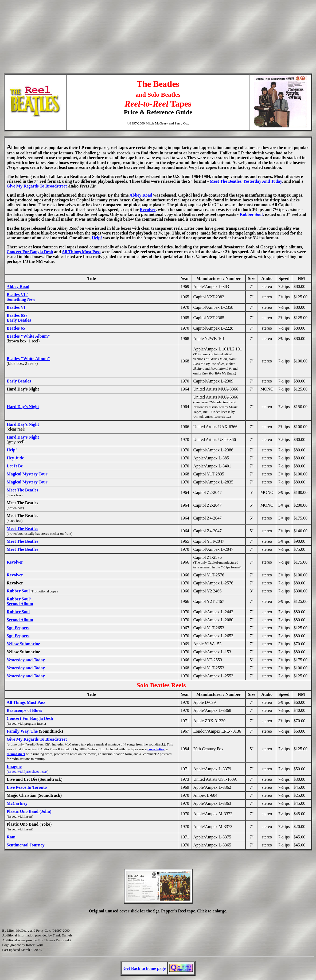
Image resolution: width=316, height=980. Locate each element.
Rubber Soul (251, 214)
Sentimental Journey (26, 845)
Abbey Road (141, 195)
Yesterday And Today (263, 181)
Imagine (14, 766)
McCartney (17, 803)
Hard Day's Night (23, 407)
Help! (97, 238)
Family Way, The (22, 731)
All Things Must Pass (81, 252)
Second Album (20, 620)
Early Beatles (19, 381)
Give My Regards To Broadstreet (37, 186)
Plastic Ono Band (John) (29, 811)
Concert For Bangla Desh (30, 252)
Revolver (148, 210)
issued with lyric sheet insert (28, 772)
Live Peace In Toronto (27, 787)
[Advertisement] (158, 25)
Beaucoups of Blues (24, 710)
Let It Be (15, 466)
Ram (11, 837)
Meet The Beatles (225, 181)
